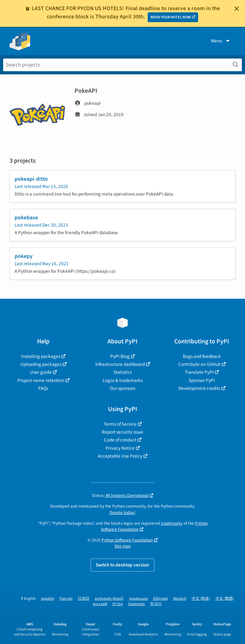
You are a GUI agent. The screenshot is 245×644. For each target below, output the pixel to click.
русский (100, 604)
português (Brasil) (109, 599)
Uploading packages (41, 364)
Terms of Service (120, 424)
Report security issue (122, 432)
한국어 (156, 604)
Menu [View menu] (221, 41)
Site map (122, 546)
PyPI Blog (120, 356)
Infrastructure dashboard (120, 364)
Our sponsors (122, 388)
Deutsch (180, 599)
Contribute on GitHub (199, 364)
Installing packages (41, 356)
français (66, 599)
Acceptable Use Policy (120, 456)
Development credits (199, 388)
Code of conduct (120, 440)
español (48, 599)
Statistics (123, 372)
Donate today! (122, 513)
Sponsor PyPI (202, 380)
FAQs (43, 388)
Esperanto (137, 604)
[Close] (237, 9)
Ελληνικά (160, 599)
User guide (41, 372)
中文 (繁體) (225, 599)
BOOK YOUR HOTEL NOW (171, 17)
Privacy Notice (120, 448)
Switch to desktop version (122, 565)
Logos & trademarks (123, 380)
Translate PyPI (199, 372)
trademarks (172, 523)
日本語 (84, 599)
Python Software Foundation (127, 540)
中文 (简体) (201, 599)
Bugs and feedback (202, 356)
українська (138, 599)
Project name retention (41, 380)
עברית (118, 604)
